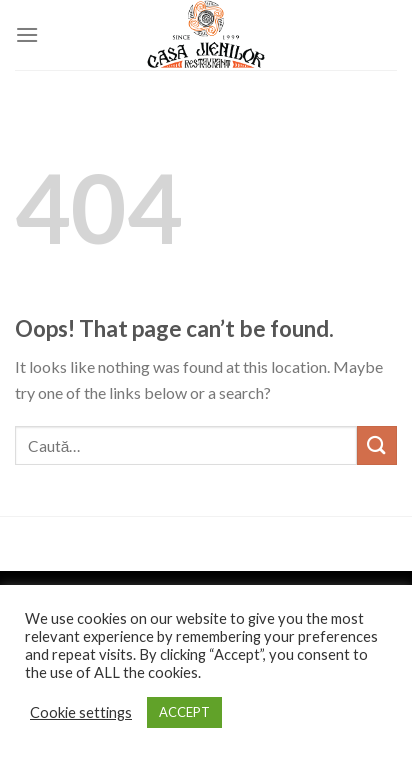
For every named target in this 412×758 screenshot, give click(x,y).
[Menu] (27, 34)
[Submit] (377, 445)
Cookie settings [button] (81, 712)
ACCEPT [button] (184, 712)
